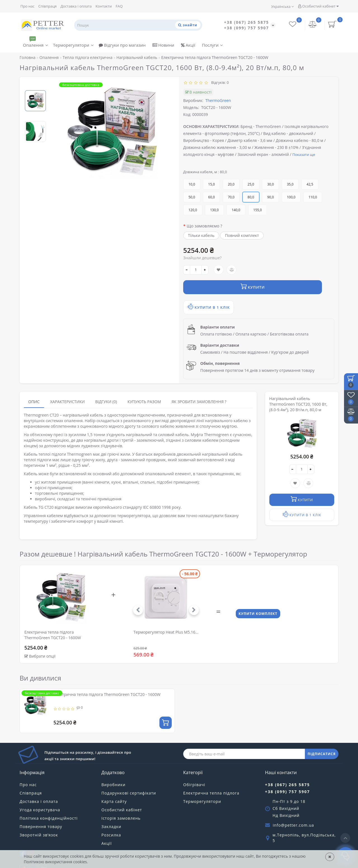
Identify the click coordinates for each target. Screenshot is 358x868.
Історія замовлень (121, 804)
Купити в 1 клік (269, 289)
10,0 (192, 184)
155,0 (258, 210)
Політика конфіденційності (49, 804)
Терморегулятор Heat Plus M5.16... (166, 618)
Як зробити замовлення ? (199, 387)
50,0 (192, 197)
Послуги (212, 45)
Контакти (103, 6)
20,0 (231, 184)
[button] (191, 596)
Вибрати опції (42, 642)
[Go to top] (345, 838)
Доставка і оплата (76, 6)
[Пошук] (185, 25)
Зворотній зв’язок (39, 821)
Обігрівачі (194, 770)
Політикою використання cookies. (56, 862)
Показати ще (304, 154)
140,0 (236, 210)
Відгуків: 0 (219, 82)
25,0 (251, 184)
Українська (283, 6)
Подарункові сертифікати (129, 779)
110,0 (313, 197)
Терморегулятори (73, 45)
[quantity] (196, 270)
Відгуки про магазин (122, 45)
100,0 (291, 197)
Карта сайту (114, 787)
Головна (28, 57)
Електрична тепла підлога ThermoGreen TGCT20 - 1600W (107, 680)
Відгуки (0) (106, 387)
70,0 (231, 197)
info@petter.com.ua (293, 811)
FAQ (119, 6)
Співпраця (48, 6)
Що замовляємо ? (204, 226)
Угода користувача (40, 796)
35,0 (290, 184)
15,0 (211, 184)
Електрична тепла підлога (211, 779)
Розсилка (111, 821)
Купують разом (144, 387)
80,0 (251, 197)
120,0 (193, 210)
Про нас (27, 6)
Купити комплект (259, 600)
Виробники (114, 770)
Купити (210, 289)
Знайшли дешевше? (202, 258)
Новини (163, 45)
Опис (34, 387)
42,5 (310, 184)
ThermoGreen (218, 100)
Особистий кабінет (318, 6)
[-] (187, 270)
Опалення (36, 44)
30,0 (270, 184)
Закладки (111, 812)
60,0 (211, 197)
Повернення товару (41, 812)
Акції (188, 45)
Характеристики (67, 387)
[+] (205, 270)
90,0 (270, 197)
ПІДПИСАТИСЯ (322, 740)
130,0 (214, 210)
